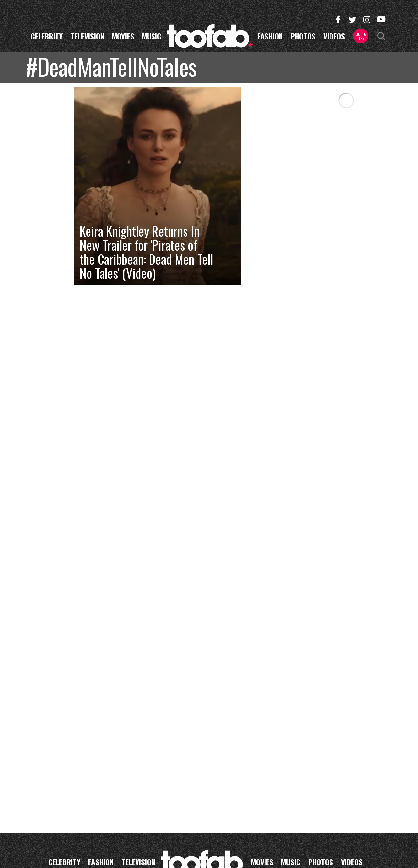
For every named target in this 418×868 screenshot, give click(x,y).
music (152, 37)
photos (303, 37)
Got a (361, 36)
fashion (270, 37)
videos (334, 37)
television (87, 37)
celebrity (47, 37)
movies (123, 37)
